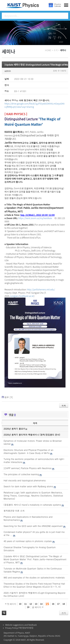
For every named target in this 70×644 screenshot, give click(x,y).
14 (41, 604)
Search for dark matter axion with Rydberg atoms (28, 486)
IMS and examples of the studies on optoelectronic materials (34, 577)
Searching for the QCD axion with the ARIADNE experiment (33, 526)
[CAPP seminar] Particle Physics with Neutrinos (28, 468)
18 (64, 604)
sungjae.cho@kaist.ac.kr (22, 296)
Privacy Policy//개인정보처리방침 (19, 628)
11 (25, 604)
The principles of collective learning (21, 474)
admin (8, 71)
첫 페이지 (11, 604)
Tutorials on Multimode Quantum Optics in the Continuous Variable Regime (33, 570)
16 (53, 604)
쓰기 (64, 613)
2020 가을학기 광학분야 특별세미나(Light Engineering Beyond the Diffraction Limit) (34, 594)
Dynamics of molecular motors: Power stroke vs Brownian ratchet (33, 442)
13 (36, 604)
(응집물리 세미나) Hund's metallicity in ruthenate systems (32, 505)
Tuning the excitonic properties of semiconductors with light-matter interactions (34, 460)
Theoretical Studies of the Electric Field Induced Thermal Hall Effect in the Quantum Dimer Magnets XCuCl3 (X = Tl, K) (34, 585)
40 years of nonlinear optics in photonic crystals (28, 541)
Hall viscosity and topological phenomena (25, 480)
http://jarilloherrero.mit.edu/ (41, 289)
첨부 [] (9, 397)
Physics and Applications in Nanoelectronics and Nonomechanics (28, 518)
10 (20, 604)
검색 (4, 613)
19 (28, 607)
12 (31, 604)
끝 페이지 (38, 607)
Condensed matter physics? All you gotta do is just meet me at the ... (34, 533)
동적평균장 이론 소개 (14, 511)
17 (58, 604)
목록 (64, 406)
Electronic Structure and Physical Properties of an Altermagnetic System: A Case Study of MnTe (28, 451)
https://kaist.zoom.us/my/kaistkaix (35, 218)
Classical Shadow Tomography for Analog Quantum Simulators (30, 549)
